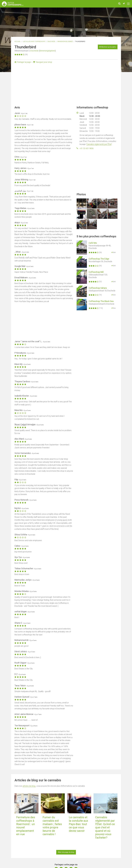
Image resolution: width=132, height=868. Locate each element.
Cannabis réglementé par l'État (99, 144)
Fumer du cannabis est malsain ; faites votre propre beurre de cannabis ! (52, 826)
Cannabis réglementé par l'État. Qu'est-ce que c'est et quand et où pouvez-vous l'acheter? (105, 827)
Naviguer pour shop (43, 62)
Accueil (18, 41)
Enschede (51, 41)
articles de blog (29, 786)
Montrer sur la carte (108, 47)
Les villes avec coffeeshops (34, 41)
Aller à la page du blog (66, 852)
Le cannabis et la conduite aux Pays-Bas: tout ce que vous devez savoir (78, 824)
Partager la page (23, 62)
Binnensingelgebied (65, 41)
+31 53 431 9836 (87, 148)
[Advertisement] (66, 85)
